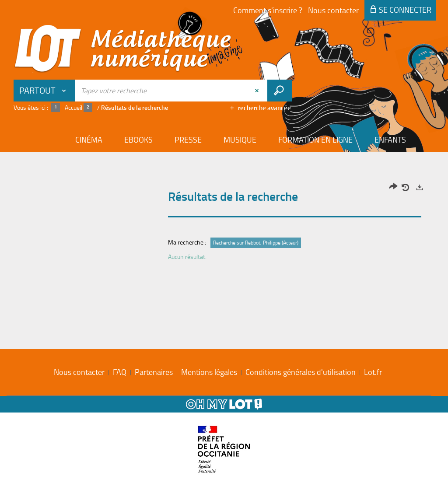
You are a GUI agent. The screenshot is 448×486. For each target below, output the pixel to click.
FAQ (120, 372)
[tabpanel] (224, 224)
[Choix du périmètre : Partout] (45, 91)
